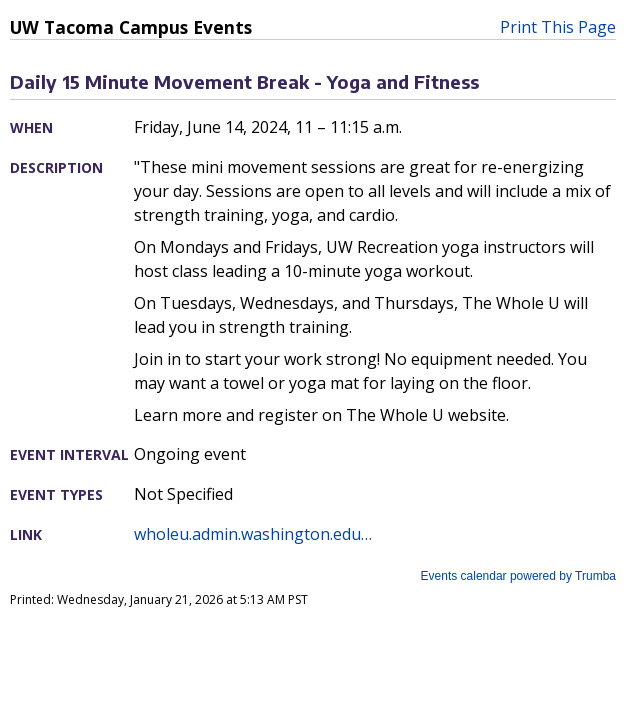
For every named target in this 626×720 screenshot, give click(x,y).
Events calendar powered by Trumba (518, 576)
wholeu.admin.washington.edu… (253, 534)
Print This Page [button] (558, 27)
